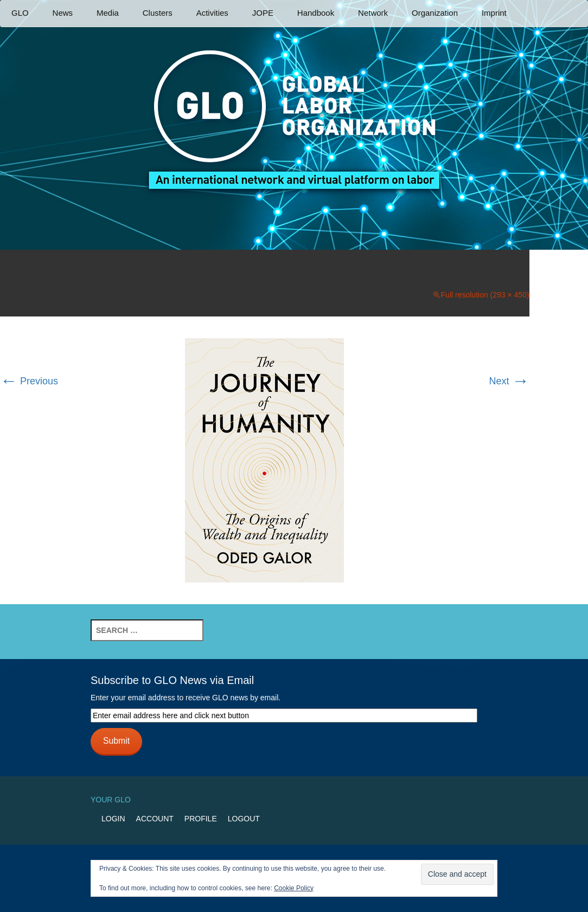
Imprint (494, 13)
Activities (212, 13)
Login (113, 819)
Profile (201, 819)
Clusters (158, 13)
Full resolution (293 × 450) (485, 295)
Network (373, 13)
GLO (20, 13)
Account (155, 819)
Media (108, 13)
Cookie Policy (294, 888)
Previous (29, 381)
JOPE (263, 13)
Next (509, 381)
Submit (116, 741)
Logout (244, 819)
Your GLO (111, 800)
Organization (435, 13)
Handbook (316, 13)
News (63, 13)
